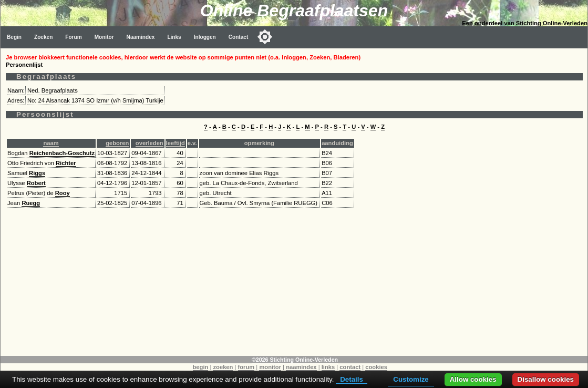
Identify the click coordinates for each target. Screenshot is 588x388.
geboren (117, 143)
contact (350, 367)
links (328, 367)
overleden (149, 143)
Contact (239, 37)
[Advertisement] (294, 282)
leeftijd (176, 143)
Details (352, 379)
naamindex (301, 367)
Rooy (63, 193)
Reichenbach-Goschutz (62, 153)
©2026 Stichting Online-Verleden (295, 360)
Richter (66, 163)
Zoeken (43, 37)
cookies (376, 367)
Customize (411, 379)
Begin (14, 37)
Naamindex (141, 37)
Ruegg (31, 203)
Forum (73, 37)
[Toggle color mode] (265, 37)
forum (246, 367)
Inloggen (205, 37)
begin (201, 367)
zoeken (223, 367)
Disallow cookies (546, 379)
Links (174, 37)
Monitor (104, 37)
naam (51, 143)
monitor (270, 367)
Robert (36, 183)
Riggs (37, 173)
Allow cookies (473, 379)
